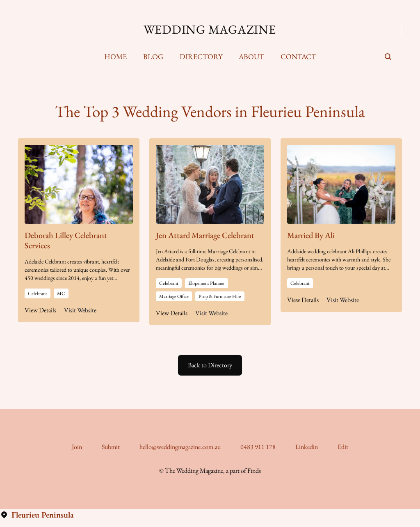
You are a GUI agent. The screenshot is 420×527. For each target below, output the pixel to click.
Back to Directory (210, 365)
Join (77, 447)
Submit (111, 447)
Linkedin (307, 447)
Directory (201, 56)
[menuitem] (115, 57)
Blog (153, 56)
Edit (343, 447)
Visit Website (80, 310)
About (251, 56)
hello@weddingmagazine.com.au (180, 447)
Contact (298, 56)
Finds (254, 471)
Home (115, 56)
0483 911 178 (258, 447)
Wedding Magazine (210, 30)
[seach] (388, 57)
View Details (40, 310)
